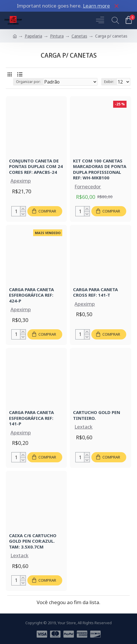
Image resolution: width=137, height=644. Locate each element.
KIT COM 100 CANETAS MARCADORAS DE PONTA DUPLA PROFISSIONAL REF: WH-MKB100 (100, 169)
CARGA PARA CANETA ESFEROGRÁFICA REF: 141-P (31, 418)
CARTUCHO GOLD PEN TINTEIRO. (97, 415)
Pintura (57, 36)
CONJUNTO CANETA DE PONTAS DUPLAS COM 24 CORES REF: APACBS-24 (36, 167)
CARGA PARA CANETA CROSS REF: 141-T (95, 292)
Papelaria (33, 36)
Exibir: (109, 82)
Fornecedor (88, 186)
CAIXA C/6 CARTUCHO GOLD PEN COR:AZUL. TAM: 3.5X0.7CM (33, 541)
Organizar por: (28, 82)
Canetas (79, 36)
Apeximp (21, 181)
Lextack (83, 427)
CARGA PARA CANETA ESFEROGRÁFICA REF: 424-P (31, 295)
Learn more (96, 6)
